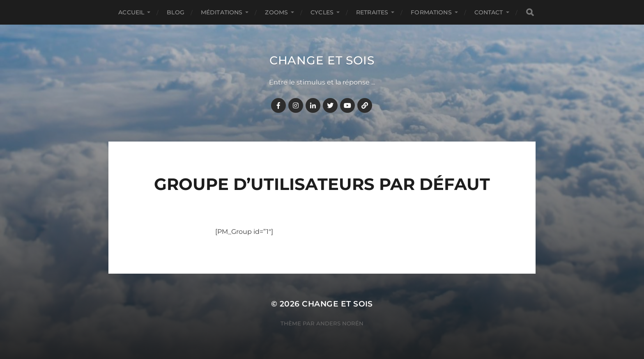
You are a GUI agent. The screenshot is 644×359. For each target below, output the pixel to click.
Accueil (131, 12)
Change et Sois (322, 60)
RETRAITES (372, 12)
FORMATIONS (431, 12)
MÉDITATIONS (222, 12)
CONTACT (489, 12)
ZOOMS (276, 12)
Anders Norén (340, 323)
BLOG (176, 12)
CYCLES (322, 12)
